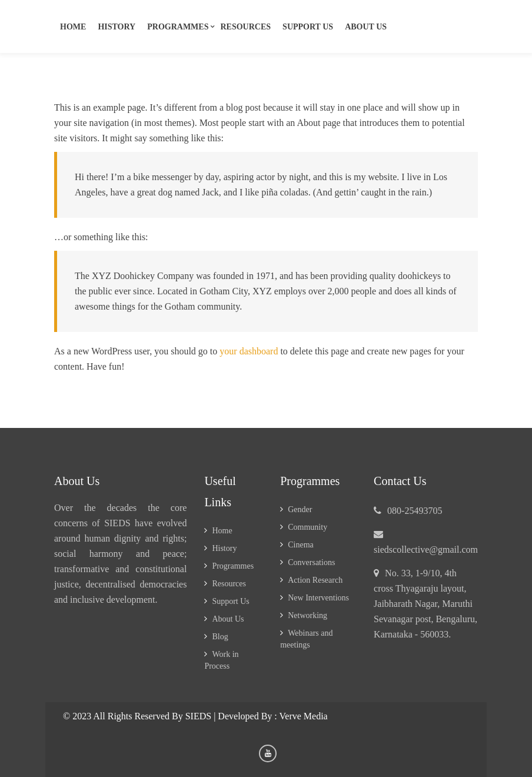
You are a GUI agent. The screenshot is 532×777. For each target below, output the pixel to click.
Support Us (230, 601)
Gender (300, 509)
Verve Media (304, 716)
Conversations (311, 562)
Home (73, 27)
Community (307, 527)
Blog (220, 637)
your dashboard (249, 352)
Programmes (178, 27)
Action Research (315, 580)
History (117, 27)
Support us (308, 27)
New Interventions (318, 598)
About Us (366, 27)
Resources (245, 27)
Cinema (301, 545)
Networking (307, 615)
